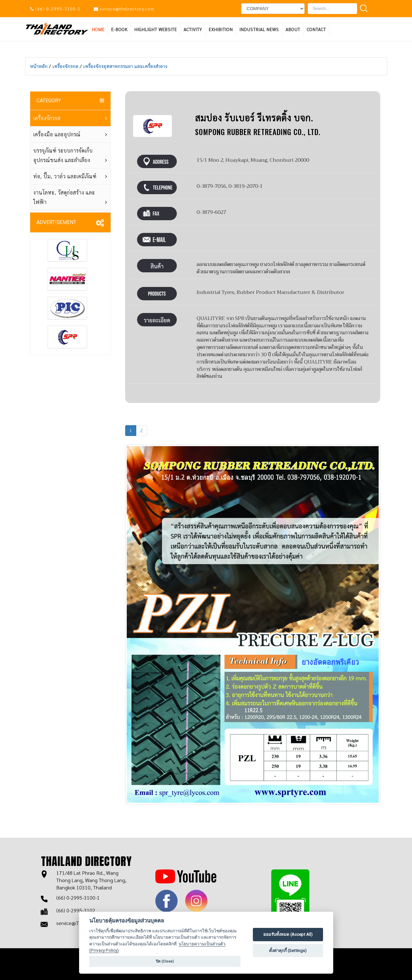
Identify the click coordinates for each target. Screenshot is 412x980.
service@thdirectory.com (127, 9)
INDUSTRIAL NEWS (259, 29)
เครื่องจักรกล (66, 66)
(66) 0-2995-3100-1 (58, 9)
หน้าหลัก (40, 66)
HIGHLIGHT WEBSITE (156, 29)
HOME (98, 29)
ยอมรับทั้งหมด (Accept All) (288, 934)
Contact (316, 29)
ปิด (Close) (165, 961)
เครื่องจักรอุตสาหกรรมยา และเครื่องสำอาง (125, 66)
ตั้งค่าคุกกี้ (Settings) (288, 951)
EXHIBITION (221, 29)
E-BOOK (119, 29)
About (293, 29)
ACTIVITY (193, 29)
